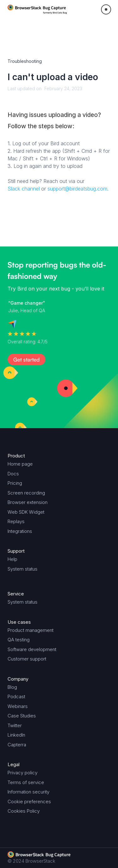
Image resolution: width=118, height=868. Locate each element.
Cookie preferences (29, 802)
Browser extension (28, 502)
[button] (106, 9)
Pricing (15, 483)
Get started (26, 359)
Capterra (17, 745)
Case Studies (22, 716)
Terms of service (26, 782)
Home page (20, 464)
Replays (16, 521)
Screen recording (26, 493)
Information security (28, 792)
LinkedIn (16, 735)
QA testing (19, 640)
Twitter (15, 725)
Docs (13, 474)
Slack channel (24, 189)
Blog (12, 687)
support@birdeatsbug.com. (78, 189)
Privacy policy (22, 773)
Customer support (27, 659)
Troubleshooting (25, 61)
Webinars (18, 706)
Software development (32, 649)
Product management (31, 630)
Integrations (20, 531)
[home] (37, 9)
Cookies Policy (24, 811)
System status (22, 569)
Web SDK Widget (26, 512)
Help (12, 559)
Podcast (16, 697)
